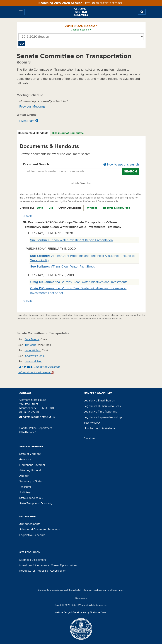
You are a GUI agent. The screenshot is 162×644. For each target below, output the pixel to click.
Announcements (30, 524)
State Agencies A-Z (31, 498)
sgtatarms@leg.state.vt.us (37, 417)
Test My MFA (92, 423)
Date (40, 208)
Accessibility (58, 571)
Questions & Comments (34, 565)
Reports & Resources (117, 208)
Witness (92, 208)
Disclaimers (39, 560)
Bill (51, 208)
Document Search (81, 165)
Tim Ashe (31, 345)
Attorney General (30, 470)
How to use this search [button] (121, 165)
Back (27, 216)
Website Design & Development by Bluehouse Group (81, 612)
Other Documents (70, 208)
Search (130, 171)
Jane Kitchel (32, 350)
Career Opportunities (64, 565)
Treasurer (25, 487)
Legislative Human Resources (102, 406)
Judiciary (25, 492)
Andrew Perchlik (35, 356)
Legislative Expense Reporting (103, 417)
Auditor (24, 476)
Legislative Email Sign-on (99, 401)
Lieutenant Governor (32, 465)
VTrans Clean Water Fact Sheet (62, 267)
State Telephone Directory (36, 503)
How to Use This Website (99, 428)
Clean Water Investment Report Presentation (72, 240)
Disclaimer (90, 438)
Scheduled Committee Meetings (40, 530)
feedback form (100, 590)
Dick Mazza (32, 339)
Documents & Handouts (33, 133)
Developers (81, 598)
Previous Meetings (32, 107)
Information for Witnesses (36, 372)
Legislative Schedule (32, 535)
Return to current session (103, 3)
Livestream (27, 121)
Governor (25, 459)
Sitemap (24, 560)
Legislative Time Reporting (101, 412)
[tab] (33, 133)
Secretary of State (30, 481)
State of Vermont (30, 454)
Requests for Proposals (34, 571)
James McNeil (33, 362)
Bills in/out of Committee (68, 133)
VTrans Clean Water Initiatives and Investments (79, 282)
